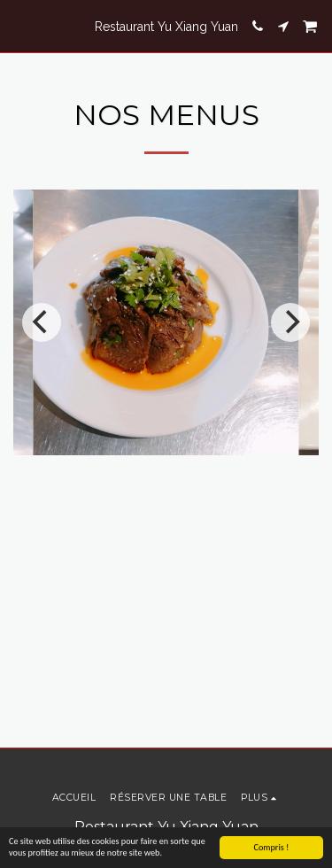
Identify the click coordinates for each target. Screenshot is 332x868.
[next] (290, 322)
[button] (19, 26)
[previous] (42, 322)
